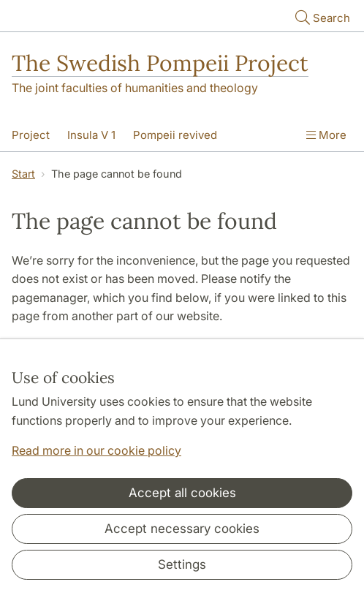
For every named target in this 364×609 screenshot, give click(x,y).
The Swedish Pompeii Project (160, 63)
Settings (182, 564)
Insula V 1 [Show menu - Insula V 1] (91, 135)
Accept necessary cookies (182, 529)
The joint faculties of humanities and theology (135, 88)
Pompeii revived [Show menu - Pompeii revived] (175, 135)
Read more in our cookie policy (96, 450)
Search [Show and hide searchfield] (321, 17)
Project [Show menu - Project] (31, 135)
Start (23, 174)
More (326, 135)
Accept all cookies (182, 493)
